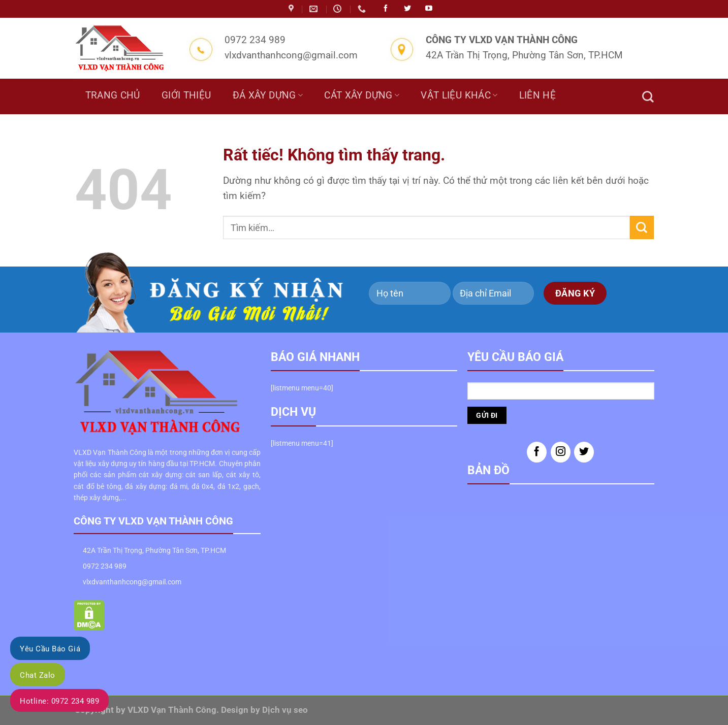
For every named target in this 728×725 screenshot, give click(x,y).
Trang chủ (113, 95)
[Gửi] (642, 227)
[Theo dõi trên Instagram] (561, 452)
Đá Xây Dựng (268, 95)
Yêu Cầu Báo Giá (50, 649)
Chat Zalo (38, 675)
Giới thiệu (186, 95)
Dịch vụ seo (285, 710)
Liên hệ (538, 95)
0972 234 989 (105, 566)
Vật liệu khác (459, 95)
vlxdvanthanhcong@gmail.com (132, 582)
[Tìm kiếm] (648, 97)
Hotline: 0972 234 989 (59, 701)
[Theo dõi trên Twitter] (584, 452)
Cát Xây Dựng (362, 95)
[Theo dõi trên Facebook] (537, 452)
